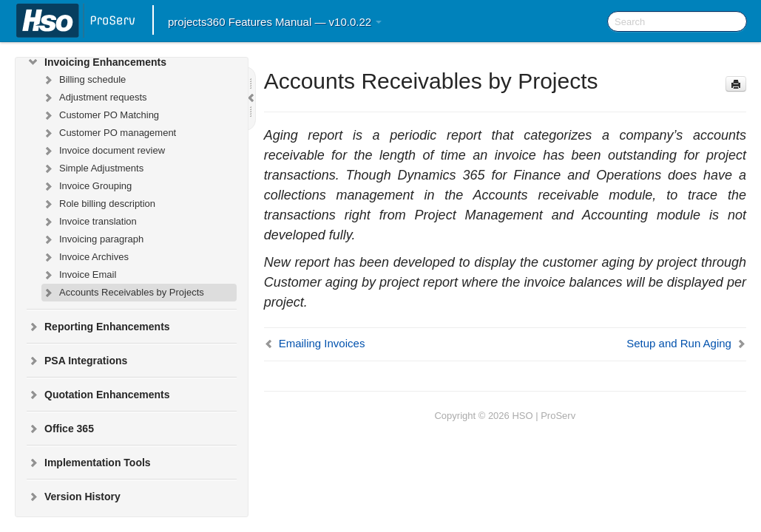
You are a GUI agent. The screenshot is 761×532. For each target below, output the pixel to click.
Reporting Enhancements (98, 327)
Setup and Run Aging (679, 343)
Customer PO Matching (100, 115)
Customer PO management (109, 133)
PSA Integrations (77, 361)
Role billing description (98, 204)
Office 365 (60, 429)
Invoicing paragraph (92, 239)
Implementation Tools (89, 463)
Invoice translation (89, 222)
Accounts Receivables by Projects (123, 293)
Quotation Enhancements (98, 395)
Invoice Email (79, 275)
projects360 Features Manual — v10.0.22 (275, 22)
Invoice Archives (85, 257)
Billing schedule (84, 80)
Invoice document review (103, 151)
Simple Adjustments (92, 168)
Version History (74, 497)
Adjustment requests (94, 98)
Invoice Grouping (87, 186)
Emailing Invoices (322, 343)
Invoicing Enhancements (97, 62)
